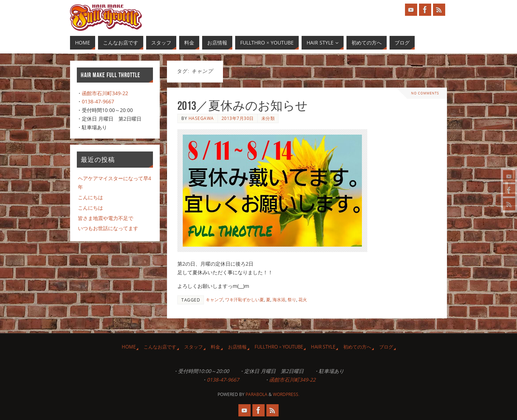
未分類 (268, 118)
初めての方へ (357, 347)
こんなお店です (160, 347)
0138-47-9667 (98, 101)
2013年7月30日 (238, 118)
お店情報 (237, 347)
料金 (215, 347)
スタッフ (194, 347)
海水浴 (279, 299)
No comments (425, 93)
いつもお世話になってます (108, 228)
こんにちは (90, 197)
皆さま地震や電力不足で (106, 218)
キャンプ (214, 299)
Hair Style (323, 347)
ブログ (386, 347)
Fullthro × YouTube (279, 347)
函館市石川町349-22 (105, 93)
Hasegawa (201, 118)
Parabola (257, 394)
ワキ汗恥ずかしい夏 (244, 299)
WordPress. (286, 394)
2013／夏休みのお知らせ (243, 106)
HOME (129, 347)
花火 (303, 299)
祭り (292, 299)
